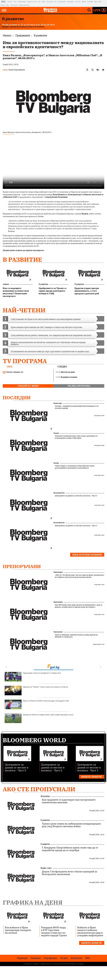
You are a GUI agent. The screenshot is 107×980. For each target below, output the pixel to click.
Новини (56, 433)
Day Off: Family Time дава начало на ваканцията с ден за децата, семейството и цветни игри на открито (79, 606)
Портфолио (51, 958)
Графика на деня (33, 902)
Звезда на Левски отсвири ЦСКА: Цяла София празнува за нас (39, 718)
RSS (88, 958)
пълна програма (79, 386)
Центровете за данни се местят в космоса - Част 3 (76, 496)
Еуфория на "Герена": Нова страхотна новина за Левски (36, 691)
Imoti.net (78, 2)
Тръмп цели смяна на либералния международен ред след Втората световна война (71, 825)
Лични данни (57, 964)
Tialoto (43, 2)
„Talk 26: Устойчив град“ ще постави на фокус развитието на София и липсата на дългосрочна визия (79, 576)
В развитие (22, 260)
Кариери (22, 958)
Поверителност (46, 964)
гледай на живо (28, 386)
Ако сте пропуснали (39, 789)
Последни (17, 398)
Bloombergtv (22, 2)
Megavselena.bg (24, 5)
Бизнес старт (58, 403)
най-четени (24, 310)
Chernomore (14, 5)
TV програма (25, 361)
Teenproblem (62, 2)
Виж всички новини (87, 555)
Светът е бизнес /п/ (13, 372)
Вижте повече (92, 777)
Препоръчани (22, 566)
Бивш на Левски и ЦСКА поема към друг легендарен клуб (37, 704)
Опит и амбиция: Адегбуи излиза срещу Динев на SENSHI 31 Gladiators (76, 636)
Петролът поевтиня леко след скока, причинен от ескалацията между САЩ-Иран (76, 437)
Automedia (71, 2)
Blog (96, 2)
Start (100, 2)
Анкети (6, 284)
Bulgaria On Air (32, 2)
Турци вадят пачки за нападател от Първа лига (33, 677)
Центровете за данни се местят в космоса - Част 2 (76, 526)
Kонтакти (77, 958)
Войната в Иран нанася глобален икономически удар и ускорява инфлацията (90, 931)
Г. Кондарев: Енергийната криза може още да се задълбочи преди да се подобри (70, 849)
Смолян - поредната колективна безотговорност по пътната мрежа (77, 407)
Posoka (3, 5)
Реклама (36, 958)
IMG (4, 2)
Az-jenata (50, 2)
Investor (10, 2)
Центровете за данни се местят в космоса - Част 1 (89, 767)
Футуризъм (45, 796)
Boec (8, 5)
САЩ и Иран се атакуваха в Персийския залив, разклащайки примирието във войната (75, 467)
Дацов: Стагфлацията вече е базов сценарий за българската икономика (69, 873)
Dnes (15, 2)
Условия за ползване (31, 964)
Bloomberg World (59, 493)
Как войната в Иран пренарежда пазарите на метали (18, 930)
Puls (55, 2)
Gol (39, 2)
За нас (64, 958)
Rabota (84, 2)
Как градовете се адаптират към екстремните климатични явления (69, 801)
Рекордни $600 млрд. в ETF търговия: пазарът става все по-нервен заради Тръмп (54, 931)
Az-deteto (90, 2)
